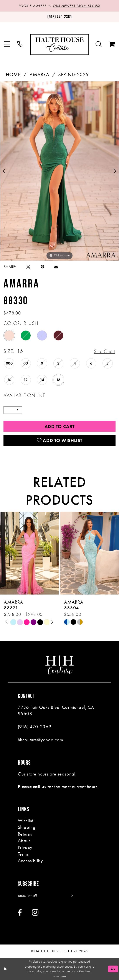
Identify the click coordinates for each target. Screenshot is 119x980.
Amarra (39, 74)
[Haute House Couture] (59, 44)
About (24, 841)
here (63, 976)
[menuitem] (7, 45)
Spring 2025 (73, 74)
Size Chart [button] (105, 351)
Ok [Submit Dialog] (113, 969)
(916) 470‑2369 (35, 727)
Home (13, 74)
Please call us (32, 787)
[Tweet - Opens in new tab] (28, 267)
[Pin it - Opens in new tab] (42, 267)
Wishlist (26, 820)
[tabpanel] (59, 171)
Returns (25, 834)
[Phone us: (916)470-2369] (59, 17)
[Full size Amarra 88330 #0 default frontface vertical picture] (59, 171)
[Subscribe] (71, 895)
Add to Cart (60, 427)
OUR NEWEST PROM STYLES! (77, 6)
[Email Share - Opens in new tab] (56, 267)
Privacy (25, 847)
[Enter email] (46, 895)
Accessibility (30, 861)
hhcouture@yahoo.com (40, 740)
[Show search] (99, 45)
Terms (23, 854)
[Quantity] (13, 410)
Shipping (27, 827)
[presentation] (29, 553)
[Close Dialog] (5, 969)
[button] (7, 45)
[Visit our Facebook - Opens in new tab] (20, 913)
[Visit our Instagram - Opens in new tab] (35, 912)
